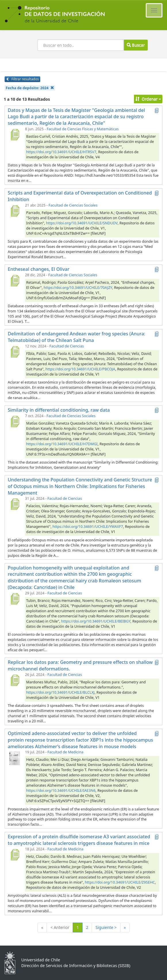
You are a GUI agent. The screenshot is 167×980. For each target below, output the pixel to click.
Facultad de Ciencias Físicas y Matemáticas (82, 129)
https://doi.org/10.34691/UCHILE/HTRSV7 (61, 152)
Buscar (136, 45)
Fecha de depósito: (30, 88)
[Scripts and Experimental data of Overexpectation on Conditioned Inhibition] (15, 211)
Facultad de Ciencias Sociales (73, 205)
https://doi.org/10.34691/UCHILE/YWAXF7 (88, 527)
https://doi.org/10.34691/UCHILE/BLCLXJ (60, 692)
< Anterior (60, 927)
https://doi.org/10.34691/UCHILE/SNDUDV (82, 223)
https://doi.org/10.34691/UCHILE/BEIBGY (96, 621)
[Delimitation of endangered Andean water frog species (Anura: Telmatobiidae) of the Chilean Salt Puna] (15, 352)
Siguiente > (106, 927)
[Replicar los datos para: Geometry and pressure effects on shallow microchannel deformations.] (15, 680)
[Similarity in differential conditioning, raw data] (15, 421)
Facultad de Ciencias (67, 346)
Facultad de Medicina (65, 752)
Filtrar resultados (22, 79)
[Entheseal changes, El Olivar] (15, 281)
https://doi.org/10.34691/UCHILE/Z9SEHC (120, 882)
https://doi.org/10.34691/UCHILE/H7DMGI (62, 444)
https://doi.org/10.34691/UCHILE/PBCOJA (80, 369)
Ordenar (148, 99)
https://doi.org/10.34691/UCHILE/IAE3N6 (61, 791)
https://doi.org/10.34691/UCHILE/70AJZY (78, 288)
